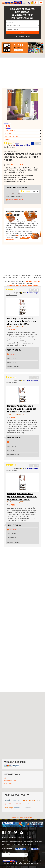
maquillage (9, 808)
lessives (37, 804)
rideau (9, 285)
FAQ (18, 235)
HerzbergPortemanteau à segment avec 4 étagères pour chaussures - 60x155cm (22, 496)
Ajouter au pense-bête (12, 136)
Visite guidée (8, 783)
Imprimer (7, 139)
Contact (5, 842)
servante (17, 808)
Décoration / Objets (23, 145)
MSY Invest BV (14, 350)
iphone (8, 804)
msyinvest (13, 354)
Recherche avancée (22, 36)
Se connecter (29, 842)
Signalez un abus (9, 147)
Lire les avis (8, 133)
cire (14, 285)
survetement (26, 808)
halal (38, 800)
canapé (7, 800)
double (18, 285)
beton (30, 285)
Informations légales (9, 844)
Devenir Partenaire (16, 842)
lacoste (18, 804)
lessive (28, 804)
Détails (17, 143)
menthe (35, 285)
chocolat (24, 800)
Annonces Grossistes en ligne (22, 817)
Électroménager (33, 293)
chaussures (16, 800)
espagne (32, 800)
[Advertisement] (22, 74)
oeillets (24, 285)
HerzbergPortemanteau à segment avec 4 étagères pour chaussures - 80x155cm (22, 409)
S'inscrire (38, 842)
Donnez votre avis (10, 130)
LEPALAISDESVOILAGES (16, 188)
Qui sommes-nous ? (10, 781)
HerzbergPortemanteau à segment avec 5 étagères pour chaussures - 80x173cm (22, 321)
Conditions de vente (25, 844)
